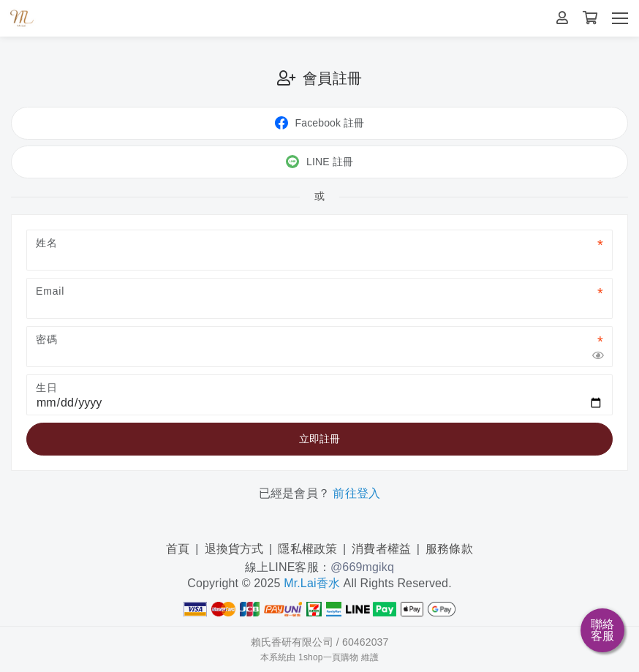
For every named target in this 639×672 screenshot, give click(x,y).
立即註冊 (320, 439)
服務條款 (449, 549)
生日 (47, 388)
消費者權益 (381, 549)
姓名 (47, 243)
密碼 (47, 339)
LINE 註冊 (319, 162)
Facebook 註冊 (320, 123)
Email (50, 291)
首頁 (178, 549)
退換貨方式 (234, 549)
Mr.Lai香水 (312, 583)
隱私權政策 (307, 549)
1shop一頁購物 (328, 657)
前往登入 (356, 493)
